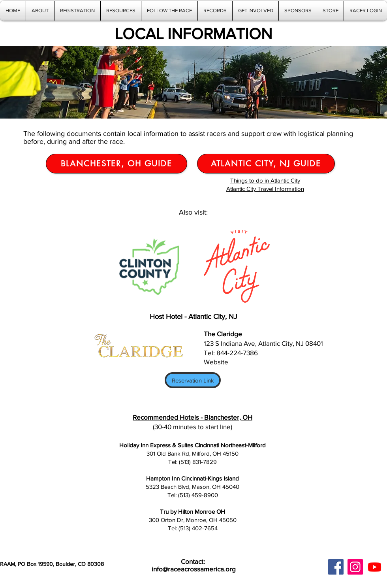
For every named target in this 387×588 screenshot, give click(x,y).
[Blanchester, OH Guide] (116, 164)
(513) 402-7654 (198, 528)
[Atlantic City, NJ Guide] (266, 164)
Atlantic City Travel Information (265, 189)
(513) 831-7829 (198, 462)
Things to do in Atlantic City (265, 180)
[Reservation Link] (193, 380)
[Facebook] (336, 567)
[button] (121, 11)
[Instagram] (355, 567)
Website (216, 362)
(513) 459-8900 (198, 495)
